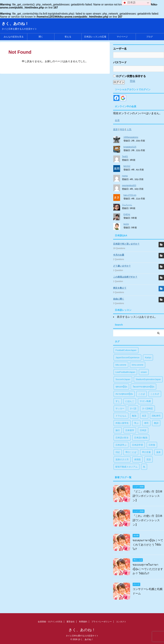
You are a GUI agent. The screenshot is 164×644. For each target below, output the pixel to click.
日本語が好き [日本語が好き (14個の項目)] (122, 438)
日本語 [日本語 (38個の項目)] (143, 430)
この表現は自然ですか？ (125, 277)
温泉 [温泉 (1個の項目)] (158, 452)
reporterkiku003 (129, 185)
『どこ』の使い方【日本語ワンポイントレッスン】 (148, 496)
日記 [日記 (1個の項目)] (118, 452)
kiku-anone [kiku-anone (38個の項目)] (121, 365)
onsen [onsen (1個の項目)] (144, 372)
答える (68, 37)
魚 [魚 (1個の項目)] (144, 467)
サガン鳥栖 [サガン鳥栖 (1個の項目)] (145, 401)
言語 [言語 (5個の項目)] (149, 459)
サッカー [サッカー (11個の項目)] (120, 408)
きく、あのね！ (15, 24)
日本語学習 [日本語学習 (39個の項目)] (137, 445)
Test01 (125, 157)
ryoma (125, 176)
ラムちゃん (127, 205)
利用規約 (83, 622)
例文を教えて (120, 288)
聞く (41, 37)
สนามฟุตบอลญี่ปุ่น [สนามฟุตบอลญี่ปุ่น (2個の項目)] (124, 394)
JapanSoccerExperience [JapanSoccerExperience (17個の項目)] (127, 357)
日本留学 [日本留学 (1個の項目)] (130, 430)
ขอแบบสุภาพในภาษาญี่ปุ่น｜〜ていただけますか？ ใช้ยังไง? (148, 569)
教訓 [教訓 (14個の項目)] (156, 423)
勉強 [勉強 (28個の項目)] (134, 416)
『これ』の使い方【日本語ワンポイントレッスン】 (148, 520)
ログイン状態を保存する (129, 76)
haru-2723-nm (130, 195)
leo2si (126, 224)
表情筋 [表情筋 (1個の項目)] (137, 459)
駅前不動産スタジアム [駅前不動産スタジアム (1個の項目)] (127, 467)
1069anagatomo (131, 137)
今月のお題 (119, 255)
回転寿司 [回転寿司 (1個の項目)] (156, 416)
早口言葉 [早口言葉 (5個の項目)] (146, 452)
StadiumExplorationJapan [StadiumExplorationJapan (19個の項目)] (148, 379)
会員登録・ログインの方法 (50, 622)
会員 (117, 120)
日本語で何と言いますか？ (126, 244)
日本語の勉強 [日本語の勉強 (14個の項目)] (141, 438)
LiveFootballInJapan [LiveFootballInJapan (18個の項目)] (125, 372)
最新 (115, 129)
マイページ (122, 37)
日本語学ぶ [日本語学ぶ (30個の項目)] (121, 445)
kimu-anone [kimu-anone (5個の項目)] (138, 365)
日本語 (129, 3)
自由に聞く (119, 299)
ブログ (149, 37)
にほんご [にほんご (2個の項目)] (130, 401)
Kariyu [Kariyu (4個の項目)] (148, 357)
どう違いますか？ (122, 266)
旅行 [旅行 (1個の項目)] (118, 430)
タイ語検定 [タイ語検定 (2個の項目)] (147, 408)
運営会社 (71, 622)
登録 (132, 81)
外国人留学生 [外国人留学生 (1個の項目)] (122, 423)
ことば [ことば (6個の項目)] (142, 394)
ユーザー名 (120, 49)
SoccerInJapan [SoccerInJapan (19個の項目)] (123, 379)
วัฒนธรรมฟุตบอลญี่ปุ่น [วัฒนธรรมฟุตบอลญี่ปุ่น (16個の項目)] (143, 387)
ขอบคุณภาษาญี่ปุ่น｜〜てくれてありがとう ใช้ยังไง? (148, 545)
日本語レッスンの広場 (95, 37)
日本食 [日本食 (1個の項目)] (152, 445)
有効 (122, 129)
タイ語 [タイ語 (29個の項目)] (133, 408)
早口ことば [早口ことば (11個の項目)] (131, 452)
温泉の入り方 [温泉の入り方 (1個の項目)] (122, 459)
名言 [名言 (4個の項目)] (144, 416)
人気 (129, 129)
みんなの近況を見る (14, 37)
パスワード (120, 62)
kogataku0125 (130, 147)
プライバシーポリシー (102, 622)
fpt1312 (127, 166)
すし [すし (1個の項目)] (118, 401)
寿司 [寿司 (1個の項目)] (146, 423)
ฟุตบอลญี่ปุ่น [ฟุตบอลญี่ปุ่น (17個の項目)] (121, 387)
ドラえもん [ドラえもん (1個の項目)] (121, 416)
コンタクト (121, 622)
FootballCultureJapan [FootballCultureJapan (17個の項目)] (126, 350)
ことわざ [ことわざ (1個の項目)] (155, 394)
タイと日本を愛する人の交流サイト (82, 636)
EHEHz (127, 214)
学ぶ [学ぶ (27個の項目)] (136, 423)
